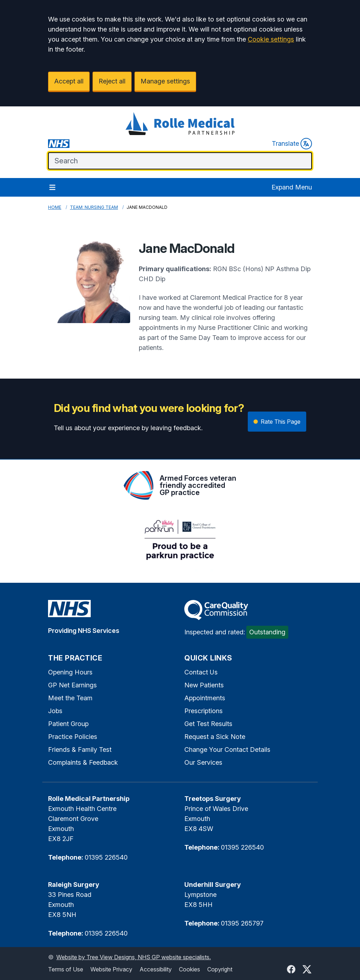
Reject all (112, 81)
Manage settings (165, 81)
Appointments (205, 698)
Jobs (55, 711)
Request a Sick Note (215, 737)
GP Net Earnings (72, 685)
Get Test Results (208, 724)
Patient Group (68, 724)
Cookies (190, 969)
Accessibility (156, 969)
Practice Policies (73, 737)
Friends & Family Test (80, 750)
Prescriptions (203, 711)
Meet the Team (70, 698)
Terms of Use (66, 969)
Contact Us (201, 672)
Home (55, 207)
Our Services (203, 762)
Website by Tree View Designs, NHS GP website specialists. (134, 957)
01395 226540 (106, 857)
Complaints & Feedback (83, 762)
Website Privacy (111, 969)
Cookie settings (271, 39)
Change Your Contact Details (227, 750)
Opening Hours (70, 672)
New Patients (204, 685)
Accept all (69, 81)
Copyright (220, 969)
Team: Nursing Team (94, 207)
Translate (292, 144)
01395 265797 (242, 923)
